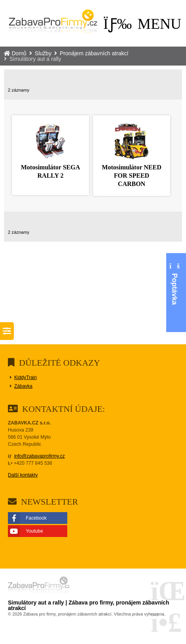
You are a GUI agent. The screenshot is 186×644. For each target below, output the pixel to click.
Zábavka (23, 386)
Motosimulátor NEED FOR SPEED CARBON (131, 176)
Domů (53, 23)
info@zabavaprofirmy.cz (40, 456)
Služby (43, 53)
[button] (142, 24)
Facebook (36, 518)
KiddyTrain (26, 377)
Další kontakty (23, 475)
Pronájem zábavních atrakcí (94, 53)
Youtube (34, 531)
